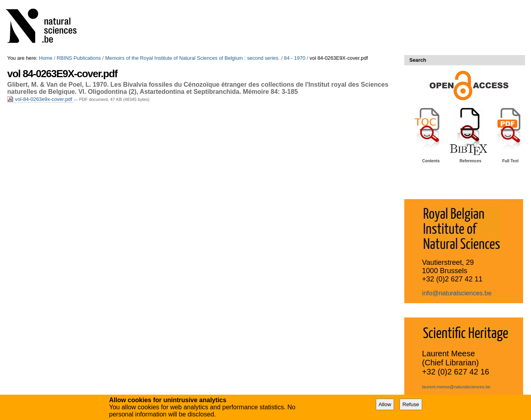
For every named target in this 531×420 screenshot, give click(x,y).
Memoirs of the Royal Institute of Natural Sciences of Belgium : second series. (192, 58)
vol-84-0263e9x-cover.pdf (40, 99)
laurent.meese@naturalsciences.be (456, 387)
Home (46, 58)
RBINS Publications (79, 58)
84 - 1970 (295, 58)
